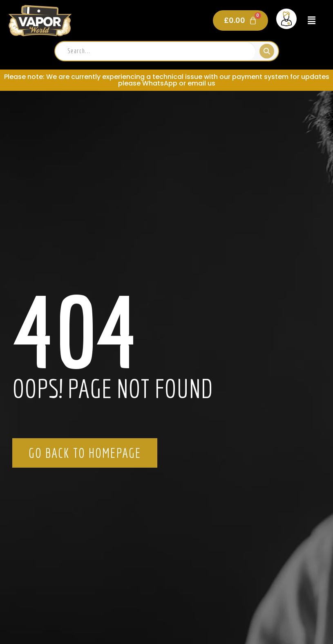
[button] (312, 20)
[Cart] (240, 20)
